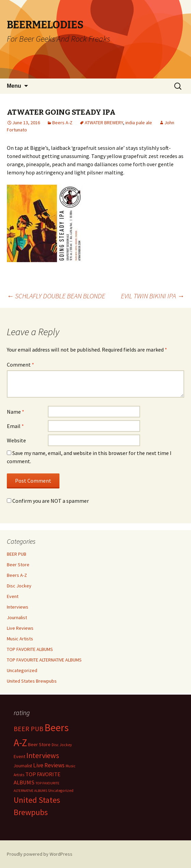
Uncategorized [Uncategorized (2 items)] (61, 791)
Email (15, 426)
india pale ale (139, 123)
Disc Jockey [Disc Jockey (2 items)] (62, 745)
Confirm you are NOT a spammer (48, 501)
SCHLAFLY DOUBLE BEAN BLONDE (56, 296)
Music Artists (20, 639)
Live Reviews (20, 628)
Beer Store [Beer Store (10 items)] (39, 744)
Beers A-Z (62, 123)
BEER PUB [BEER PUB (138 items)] (29, 729)
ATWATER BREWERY (104, 123)
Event (13, 596)
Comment (21, 365)
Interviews (18, 607)
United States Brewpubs (32, 681)
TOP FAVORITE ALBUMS (30, 649)
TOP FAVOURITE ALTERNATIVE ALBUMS (44, 660)
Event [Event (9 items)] (19, 756)
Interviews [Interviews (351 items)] (43, 756)
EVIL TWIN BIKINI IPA (153, 296)
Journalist (17, 617)
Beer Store (18, 565)
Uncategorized (22, 670)
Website (16, 440)
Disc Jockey (19, 586)
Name (16, 412)
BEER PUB (17, 554)
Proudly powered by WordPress (40, 854)
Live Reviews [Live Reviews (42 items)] (49, 765)
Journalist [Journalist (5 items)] (23, 766)
